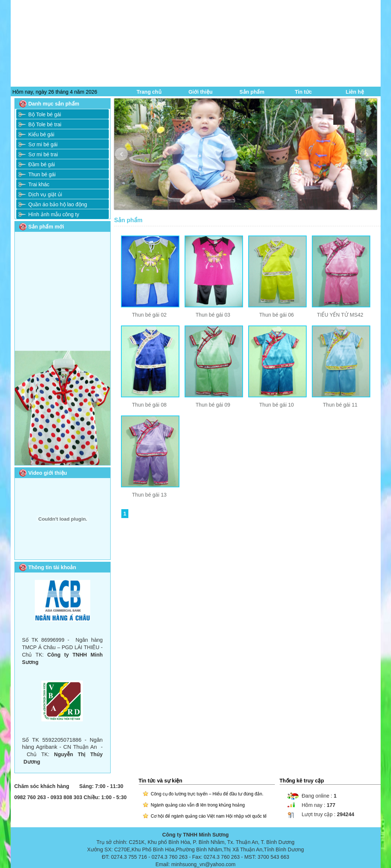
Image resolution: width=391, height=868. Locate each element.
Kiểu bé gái (41, 134)
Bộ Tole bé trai (45, 124)
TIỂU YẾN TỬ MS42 (340, 315)
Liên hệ (355, 92)
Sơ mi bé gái (43, 144)
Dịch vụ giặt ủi (45, 194)
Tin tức (303, 92)
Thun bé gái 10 (277, 405)
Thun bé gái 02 (149, 315)
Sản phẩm (252, 92)
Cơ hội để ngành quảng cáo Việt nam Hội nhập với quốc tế (209, 816)
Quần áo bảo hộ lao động (58, 204)
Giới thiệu (200, 92)
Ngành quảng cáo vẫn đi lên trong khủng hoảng (198, 805)
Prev (127, 160)
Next (372, 160)
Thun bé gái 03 (213, 315)
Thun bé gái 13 (149, 495)
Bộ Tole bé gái (45, 114)
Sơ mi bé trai (43, 154)
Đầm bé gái (42, 164)
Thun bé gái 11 (340, 405)
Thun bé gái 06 (277, 315)
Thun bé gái (42, 174)
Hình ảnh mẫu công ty (54, 214)
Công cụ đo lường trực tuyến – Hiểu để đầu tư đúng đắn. (207, 794)
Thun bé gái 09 (213, 405)
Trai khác (39, 184)
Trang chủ (149, 92)
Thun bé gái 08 (149, 405)
